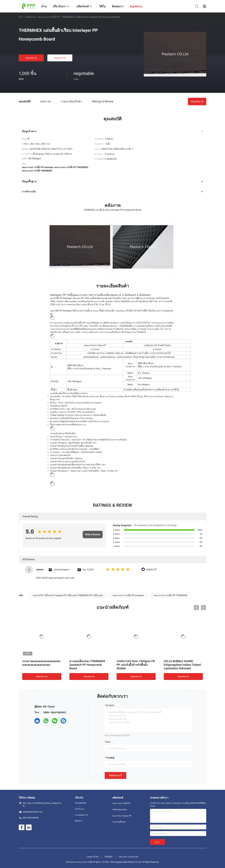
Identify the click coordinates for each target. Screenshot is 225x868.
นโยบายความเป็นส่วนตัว (128, 857)
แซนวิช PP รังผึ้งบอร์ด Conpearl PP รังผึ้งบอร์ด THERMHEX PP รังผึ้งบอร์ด (68, 595)
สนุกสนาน (31, 58)
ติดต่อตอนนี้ (115, 775)
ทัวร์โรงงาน (80, 809)
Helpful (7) (151, 570)
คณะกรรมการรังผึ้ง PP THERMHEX (171, 595)
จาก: (108, 742)
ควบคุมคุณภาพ (81, 815)
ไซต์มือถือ (108, 857)
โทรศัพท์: (110, 758)
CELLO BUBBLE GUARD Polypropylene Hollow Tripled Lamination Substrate (182, 665)
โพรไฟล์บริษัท (81, 803)
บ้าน (21, 17)
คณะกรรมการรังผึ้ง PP (49, 17)
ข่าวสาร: (110, 705)
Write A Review (93, 535)
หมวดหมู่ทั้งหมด (119, 822)
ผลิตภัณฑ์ (31, 17)
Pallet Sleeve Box (120, 810)
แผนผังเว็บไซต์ (93, 857)
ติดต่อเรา (79, 821)
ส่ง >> (157, 842)
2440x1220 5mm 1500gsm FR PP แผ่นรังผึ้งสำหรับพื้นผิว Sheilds (136, 665)
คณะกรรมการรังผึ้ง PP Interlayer (128, 595)
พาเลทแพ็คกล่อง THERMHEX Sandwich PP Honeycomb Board (87, 665)
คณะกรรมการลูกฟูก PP (122, 816)
